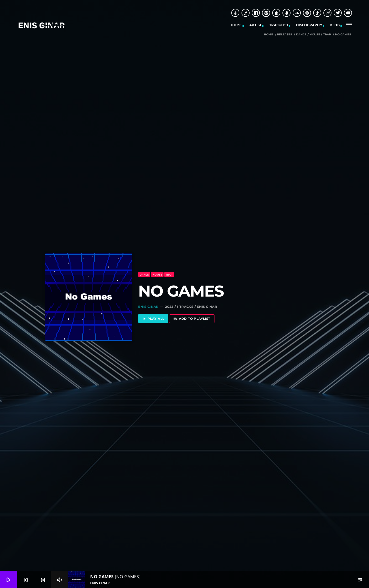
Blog (335, 25)
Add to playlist (192, 319)
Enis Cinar (148, 307)
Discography (309, 25)
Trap (327, 35)
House (315, 35)
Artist (255, 25)
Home (236, 25)
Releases (285, 35)
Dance (301, 35)
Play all (153, 319)
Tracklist (279, 25)
